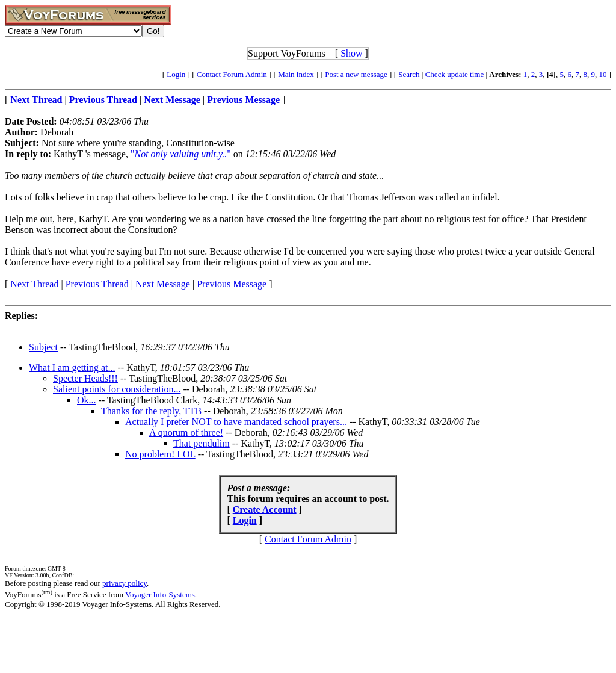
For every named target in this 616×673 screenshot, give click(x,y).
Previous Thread (97, 284)
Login (176, 74)
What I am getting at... (72, 368)
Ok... (87, 400)
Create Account (265, 510)
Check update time (454, 74)
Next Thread (34, 284)
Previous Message (232, 284)
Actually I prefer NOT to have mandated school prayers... (236, 422)
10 (602, 74)
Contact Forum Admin (232, 74)
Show (351, 53)
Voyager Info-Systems (160, 594)
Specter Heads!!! (85, 378)
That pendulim (202, 443)
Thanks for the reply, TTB (151, 411)
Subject (43, 347)
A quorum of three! (186, 433)
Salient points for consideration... (117, 389)
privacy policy (125, 583)
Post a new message (356, 74)
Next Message (163, 284)
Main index (296, 74)
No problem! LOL (160, 454)
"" (181, 154)
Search (409, 74)
